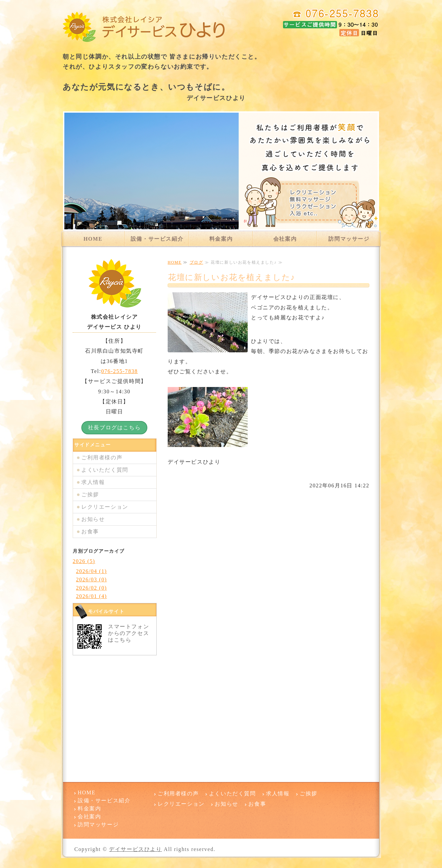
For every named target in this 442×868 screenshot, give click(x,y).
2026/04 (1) (91, 571)
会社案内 (285, 239)
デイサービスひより (135, 849)
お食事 (90, 531)
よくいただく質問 (105, 470)
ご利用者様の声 (102, 457)
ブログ (196, 262)
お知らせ (93, 519)
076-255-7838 (120, 371)
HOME (93, 239)
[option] (221, 171)
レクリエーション (105, 507)
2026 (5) (84, 561)
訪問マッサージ (349, 239)
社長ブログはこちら (114, 427)
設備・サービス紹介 (157, 239)
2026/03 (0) (91, 579)
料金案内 (221, 239)
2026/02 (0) (91, 588)
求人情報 (93, 482)
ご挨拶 (90, 494)
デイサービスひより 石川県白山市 (144, 27)
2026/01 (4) (91, 596)
